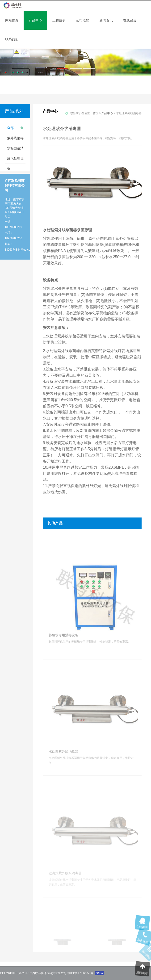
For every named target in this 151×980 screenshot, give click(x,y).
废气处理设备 (15, 160)
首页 (96, 113)
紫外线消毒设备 (15, 140)
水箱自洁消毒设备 (15, 150)
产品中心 (107, 113)
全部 (10, 128)
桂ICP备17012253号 (80, 973)
